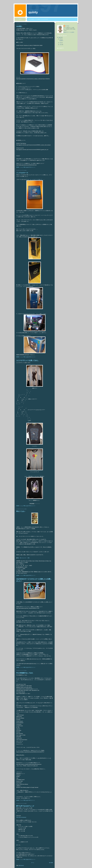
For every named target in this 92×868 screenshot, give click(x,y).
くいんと (67, 26)
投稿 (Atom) (21, 865)
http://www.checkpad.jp (21, 817)
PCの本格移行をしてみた (25, 673)
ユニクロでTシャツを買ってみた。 (28, 360)
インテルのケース (22, 173)
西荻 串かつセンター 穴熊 (23, 558)
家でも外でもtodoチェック (25, 806)
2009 (60, 37)
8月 (61, 39)
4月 (61, 43)
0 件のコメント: (32, 167)
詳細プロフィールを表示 (69, 32)
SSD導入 (19, 26)
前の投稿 (51, 863)
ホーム (33, 863)
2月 (61, 45)
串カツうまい (21, 511)
